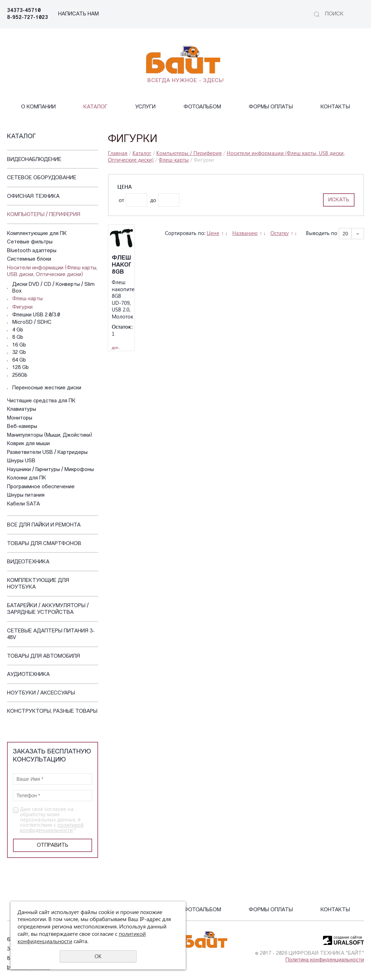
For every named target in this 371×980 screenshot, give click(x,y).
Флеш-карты (28, 299)
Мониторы (20, 418)
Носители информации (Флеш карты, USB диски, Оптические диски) (52, 272)
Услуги (145, 107)
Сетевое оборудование (42, 178)
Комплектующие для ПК (37, 234)
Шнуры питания (26, 495)
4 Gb (18, 330)
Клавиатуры (22, 410)
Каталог (95, 107)
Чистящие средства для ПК (41, 401)
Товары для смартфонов (44, 544)
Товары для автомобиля (43, 656)
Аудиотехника (28, 675)
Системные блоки (29, 259)
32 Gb (19, 353)
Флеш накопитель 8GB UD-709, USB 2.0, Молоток (121, 265)
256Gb (20, 375)
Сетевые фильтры (30, 242)
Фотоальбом (202, 107)
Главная (118, 153)
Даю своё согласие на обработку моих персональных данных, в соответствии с (52, 820)
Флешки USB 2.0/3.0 (36, 315)
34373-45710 (24, 11)
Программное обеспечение (41, 487)
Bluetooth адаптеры (32, 251)
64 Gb (19, 360)
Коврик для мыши (28, 444)
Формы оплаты (271, 107)
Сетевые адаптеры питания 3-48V (51, 635)
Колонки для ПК (27, 478)
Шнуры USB (21, 461)
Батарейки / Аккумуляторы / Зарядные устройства (48, 609)
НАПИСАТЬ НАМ (78, 14)
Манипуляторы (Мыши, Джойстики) (50, 435)
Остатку (280, 233)
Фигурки (22, 307)
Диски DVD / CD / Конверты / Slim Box (53, 288)
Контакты (335, 107)
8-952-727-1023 (28, 18)
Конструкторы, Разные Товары (52, 711)
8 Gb (18, 338)
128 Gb (20, 368)
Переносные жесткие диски (47, 388)
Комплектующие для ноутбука (38, 584)
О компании (38, 107)
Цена (125, 187)
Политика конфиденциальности (325, 960)
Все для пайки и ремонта (44, 525)
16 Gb (19, 345)
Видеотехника (28, 562)
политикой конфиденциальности (52, 827)
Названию (245, 233)
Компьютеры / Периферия (44, 215)
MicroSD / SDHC (32, 323)
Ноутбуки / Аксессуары (41, 693)
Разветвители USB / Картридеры (47, 453)
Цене (213, 233)
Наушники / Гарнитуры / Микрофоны (50, 470)
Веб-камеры (22, 427)
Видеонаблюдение (34, 160)
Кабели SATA (23, 504)
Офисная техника (33, 197)
